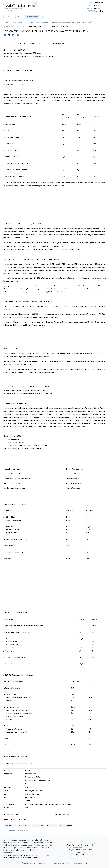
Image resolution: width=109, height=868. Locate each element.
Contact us (81, 852)
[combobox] (65, 17)
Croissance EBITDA (66, 826)
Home (6, 22)
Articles (97, 8)
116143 (90, 11)
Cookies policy (45, 863)
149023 (90, 8)
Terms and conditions (61, 863)
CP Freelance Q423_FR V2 (22, 763)
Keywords (98, 5)
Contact (25, 863)
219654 (90, 5)
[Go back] (11, 27)
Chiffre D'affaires (10, 826)
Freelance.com (52, 826)
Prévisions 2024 (39, 826)
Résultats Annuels (25, 826)
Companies (98, 3)
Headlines (9, 17)
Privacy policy (77, 863)
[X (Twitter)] (86, 863)
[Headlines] (21, 5)
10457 (91, 3)
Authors (33, 863)
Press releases (100, 11)
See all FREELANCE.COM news (16, 830)
